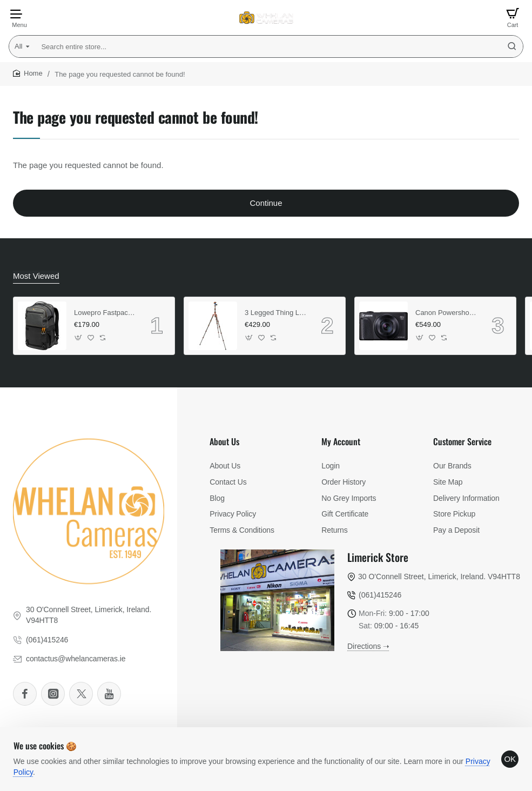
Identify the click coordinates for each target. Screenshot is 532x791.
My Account (341, 441)
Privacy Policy (41, 768)
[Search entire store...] (512, 46)
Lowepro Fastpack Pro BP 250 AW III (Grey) (105, 311)
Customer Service (462, 441)
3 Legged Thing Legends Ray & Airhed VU (275, 311)
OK (506, 755)
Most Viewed (35, 276)
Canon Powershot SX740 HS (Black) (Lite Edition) (446, 311)
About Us (224, 441)
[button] (79, 337)
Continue (266, 203)
